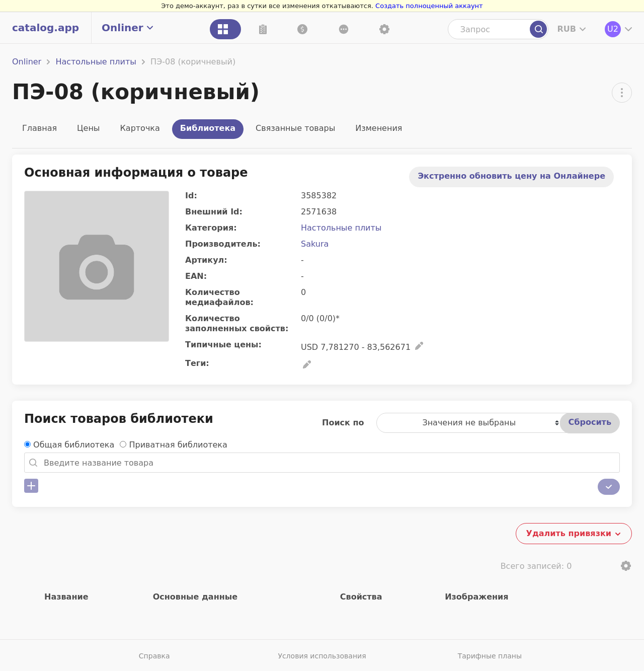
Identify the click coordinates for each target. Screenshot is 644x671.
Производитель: (223, 244)
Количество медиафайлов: (219, 297)
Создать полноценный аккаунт (429, 6)
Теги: (197, 363)
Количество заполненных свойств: (237, 323)
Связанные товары (295, 128)
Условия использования (322, 656)
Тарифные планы (490, 656)
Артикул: (206, 260)
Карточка (140, 128)
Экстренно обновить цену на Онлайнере (511, 176)
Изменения (379, 128)
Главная (39, 128)
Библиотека (208, 128)
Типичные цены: (223, 345)
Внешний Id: (214, 212)
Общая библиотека (74, 445)
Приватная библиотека (178, 445)
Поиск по (343, 423)
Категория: (211, 228)
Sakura (315, 244)
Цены (88, 128)
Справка (154, 656)
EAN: (196, 276)
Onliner (27, 62)
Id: (191, 196)
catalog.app (46, 28)
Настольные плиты (96, 62)
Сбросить (590, 422)
